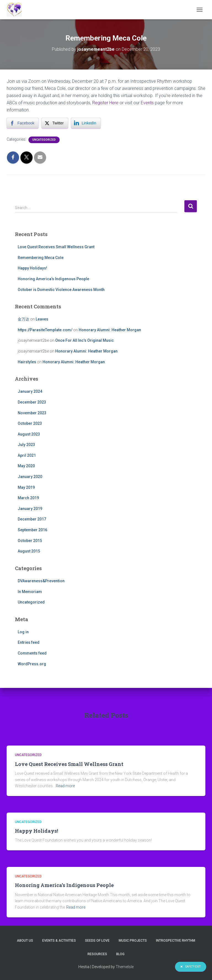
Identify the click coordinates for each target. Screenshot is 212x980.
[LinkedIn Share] (86, 123)
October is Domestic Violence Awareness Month (61, 290)
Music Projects (133, 941)
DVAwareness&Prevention (41, 581)
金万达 (23, 319)
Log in (23, 632)
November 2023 (32, 413)
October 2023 (30, 423)
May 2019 (26, 487)
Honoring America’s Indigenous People (53, 279)
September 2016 (32, 530)
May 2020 (26, 466)
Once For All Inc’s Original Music (84, 340)
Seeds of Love (97, 941)
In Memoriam (30, 592)
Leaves (42, 319)
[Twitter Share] (55, 123)
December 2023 (32, 402)
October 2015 (30, 541)
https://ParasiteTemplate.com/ (45, 330)
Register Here (105, 103)
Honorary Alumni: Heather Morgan (110, 330)
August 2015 (29, 551)
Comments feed (32, 653)
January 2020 (30, 477)
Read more (65, 786)
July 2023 (26, 445)
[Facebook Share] (23, 123)
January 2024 (30, 391)
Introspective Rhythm (176, 941)
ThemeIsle (125, 967)
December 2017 (32, 519)
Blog (120, 954)
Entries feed (29, 642)
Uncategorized (44, 140)
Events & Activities (59, 941)
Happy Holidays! (32, 268)
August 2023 (29, 434)
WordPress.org (32, 664)
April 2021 (27, 455)
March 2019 (28, 498)
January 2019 (30, 509)
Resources (97, 954)
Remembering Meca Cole (41, 258)
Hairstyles (27, 362)
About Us (25, 941)
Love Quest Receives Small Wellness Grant (56, 247)
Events (147, 103)
